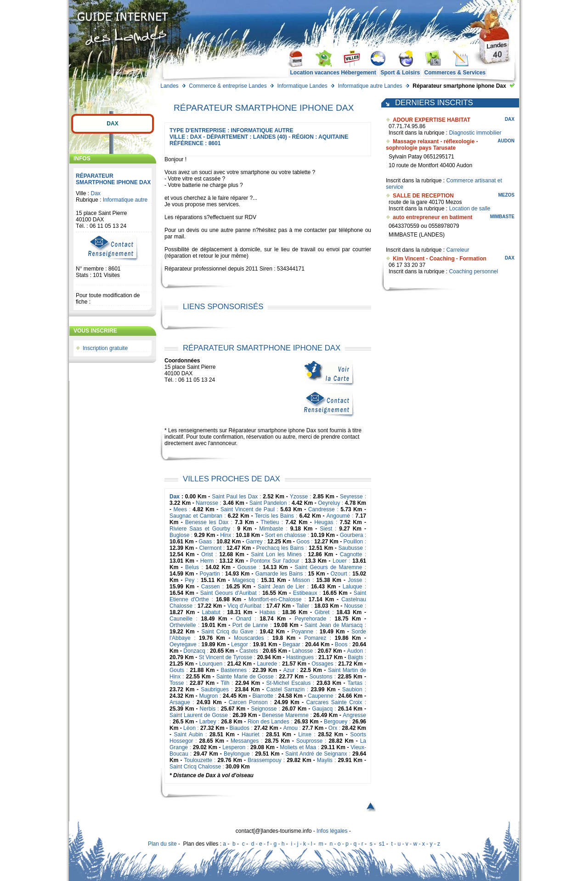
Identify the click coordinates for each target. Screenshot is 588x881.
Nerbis (208, 709)
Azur (289, 670)
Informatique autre (125, 200)
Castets (249, 651)
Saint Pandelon (268, 503)
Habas (268, 612)
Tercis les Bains (274, 516)
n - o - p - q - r (346, 844)
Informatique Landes (302, 86)
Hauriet (251, 734)
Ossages (322, 664)
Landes (169, 86)
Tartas (355, 683)
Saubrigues (215, 689)
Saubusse (351, 548)
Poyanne (302, 632)
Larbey (208, 722)
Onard (244, 619)
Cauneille (181, 619)
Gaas (206, 542)
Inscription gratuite (105, 348)
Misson (301, 580)
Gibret (322, 612)
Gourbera (352, 535)
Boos (341, 644)
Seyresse (351, 497)
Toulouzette (198, 760)
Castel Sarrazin (285, 689)
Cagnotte (351, 554)
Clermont (211, 548)
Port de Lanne (250, 625)
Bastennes (234, 670)
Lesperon (234, 747)
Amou (291, 728)
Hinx (226, 535)
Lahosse (302, 651)
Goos (303, 542)
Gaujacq (322, 709)
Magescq (244, 580)
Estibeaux (305, 593)
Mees (180, 509)
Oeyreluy (329, 503)
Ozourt (339, 574)
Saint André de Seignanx (316, 754)
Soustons (321, 677)
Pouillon (353, 542)
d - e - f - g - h (268, 844)
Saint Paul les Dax (235, 497)
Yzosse (299, 497)
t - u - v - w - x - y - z (416, 844)
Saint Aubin (189, 734)
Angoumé (338, 516)
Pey (190, 580)
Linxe (305, 734)
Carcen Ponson (248, 702)
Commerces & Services (455, 73)
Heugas (324, 522)
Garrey (254, 542)
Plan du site (162, 844)
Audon (355, 651)
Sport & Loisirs (400, 73)
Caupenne (320, 696)
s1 (382, 844)
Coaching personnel (473, 271)
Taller (303, 606)
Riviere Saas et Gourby (200, 529)
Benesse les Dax (207, 522)
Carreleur (458, 250)
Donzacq (194, 651)
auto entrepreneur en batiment (433, 217)
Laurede (267, 664)
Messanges (245, 741)
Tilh (225, 683)
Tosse (177, 683)
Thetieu (270, 522)
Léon (189, 728)
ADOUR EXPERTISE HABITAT (432, 120)
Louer (340, 561)
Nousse (353, 606)
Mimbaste (271, 529)
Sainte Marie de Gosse (245, 677)
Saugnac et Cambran (196, 516)
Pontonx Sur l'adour (274, 561)
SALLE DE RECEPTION (423, 196)
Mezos (506, 195)
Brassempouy (264, 760)
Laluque (353, 587)
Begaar (291, 644)
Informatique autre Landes (370, 86)
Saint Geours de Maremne (328, 567)
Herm (207, 561)
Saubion (352, 689)
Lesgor (240, 644)
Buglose (179, 535)
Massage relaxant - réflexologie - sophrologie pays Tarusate (432, 145)
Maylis (325, 760)
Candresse (322, 509)
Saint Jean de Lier (281, 587)
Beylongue (237, 754)
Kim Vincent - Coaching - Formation (440, 259)
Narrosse (207, 503)
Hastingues (300, 657)
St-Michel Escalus (288, 683)
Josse (355, 580)
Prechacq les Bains (280, 548)
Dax (112, 124)
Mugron (209, 696)
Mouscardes (249, 638)
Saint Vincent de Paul (248, 509)
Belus (192, 567)
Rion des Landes (269, 722)
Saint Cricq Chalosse (195, 767)
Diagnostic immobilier (475, 133)
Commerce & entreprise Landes (228, 86)
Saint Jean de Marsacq (334, 625)
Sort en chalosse (286, 535)
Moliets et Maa (298, 747)
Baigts (355, 657)
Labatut (211, 612)
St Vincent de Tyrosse (226, 657)
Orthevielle (183, 625)
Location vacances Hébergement (333, 73)
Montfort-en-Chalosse (275, 599)
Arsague (180, 702)
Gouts (177, 670)
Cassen (211, 587)
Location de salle (469, 209)
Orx (333, 728)
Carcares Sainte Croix (334, 702)
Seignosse (264, 709)
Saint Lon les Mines (276, 554)
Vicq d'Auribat (244, 606)
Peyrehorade (310, 619)
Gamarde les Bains (279, 574)
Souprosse (309, 741)
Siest (326, 529)
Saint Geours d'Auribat (229, 593)
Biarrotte (263, 696)
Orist (207, 554)
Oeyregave (183, 644)
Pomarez (315, 638)
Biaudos (239, 728)
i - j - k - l (301, 844)
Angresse (354, 715)
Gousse (247, 567)
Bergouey (336, 722)
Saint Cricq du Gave (227, 632)
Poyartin (210, 574)
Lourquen (211, 664)
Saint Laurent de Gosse (199, 715)
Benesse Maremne (286, 715)
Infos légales (332, 831)
